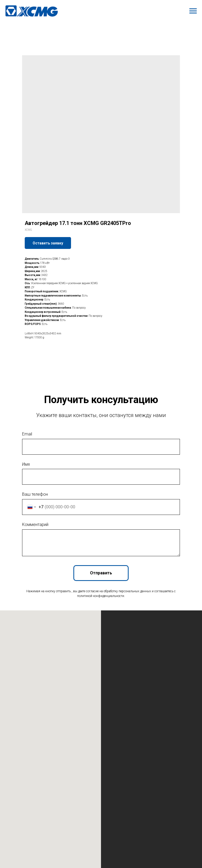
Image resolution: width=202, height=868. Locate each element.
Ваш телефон (35, 494)
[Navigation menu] (193, 11)
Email (27, 434)
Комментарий (35, 525)
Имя (26, 464)
